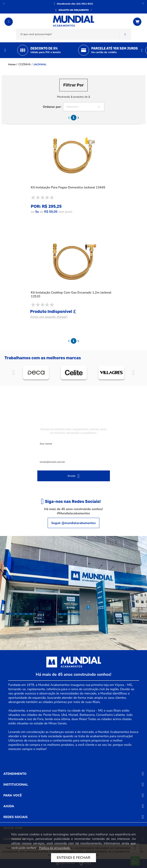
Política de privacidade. (55, 848)
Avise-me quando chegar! (49, 317)
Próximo (143, 3)
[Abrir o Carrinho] (138, 22)
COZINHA (24, 64)
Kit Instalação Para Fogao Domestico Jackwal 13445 (68, 187)
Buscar (125, 34)
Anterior (4, 3)
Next (142, 50)
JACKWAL (40, 64)
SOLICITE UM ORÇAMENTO (74, 10)
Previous (5, 50)
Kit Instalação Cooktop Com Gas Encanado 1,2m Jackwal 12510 (71, 294)
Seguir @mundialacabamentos (73, 523)
